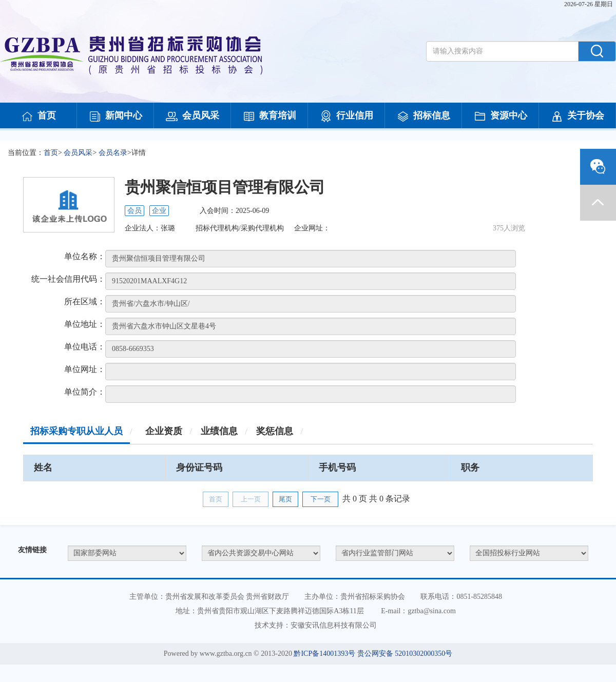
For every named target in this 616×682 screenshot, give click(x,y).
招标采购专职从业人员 (76, 431)
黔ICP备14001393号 (324, 654)
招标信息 (423, 116)
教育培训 (269, 116)
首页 (38, 116)
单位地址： (85, 324)
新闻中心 (115, 116)
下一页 (321, 499)
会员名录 (113, 153)
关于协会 (577, 116)
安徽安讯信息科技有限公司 (334, 625)
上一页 (251, 499)
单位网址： (85, 369)
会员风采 (192, 116)
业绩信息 (219, 431)
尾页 (285, 499)
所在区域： (85, 301)
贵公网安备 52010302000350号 (405, 654)
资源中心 (500, 116)
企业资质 (164, 431)
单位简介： (85, 392)
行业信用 (346, 116)
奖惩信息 (275, 431)
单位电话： (85, 347)
